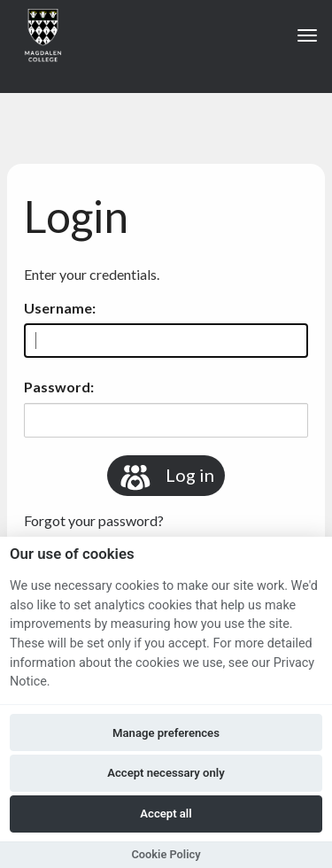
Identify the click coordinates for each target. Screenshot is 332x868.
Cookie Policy (166, 854)
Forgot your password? (94, 520)
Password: (59, 387)
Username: (60, 308)
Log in (166, 477)
